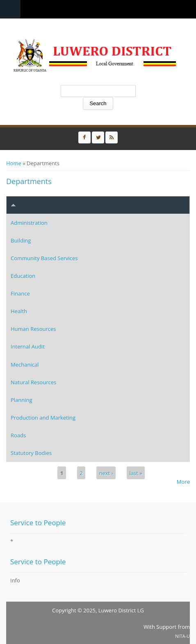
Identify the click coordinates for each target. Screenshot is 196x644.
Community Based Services (44, 258)
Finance (20, 293)
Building (21, 240)
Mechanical (25, 365)
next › (106, 473)
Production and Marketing (43, 418)
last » (136, 473)
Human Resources (33, 329)
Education (23, 276)
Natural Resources (33, 382)
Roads (18, 435)
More (183, 482)
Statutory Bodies (31, 453)
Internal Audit (28, 346)
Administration (29, 223)
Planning (22, 400)
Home (14, 163)
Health (19, 311)
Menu (10, 9)
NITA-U (182, 636)
